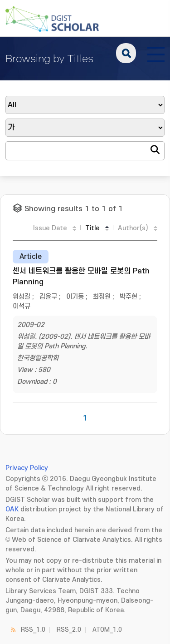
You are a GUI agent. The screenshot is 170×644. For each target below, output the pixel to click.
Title (92, 228)
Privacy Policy (27, 468)
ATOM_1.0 (107, 630)
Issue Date (50, 228)
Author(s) (133, 228)
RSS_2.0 (69, 630)
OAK (12, 509)
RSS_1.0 (33, 630)
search (126, 53)
